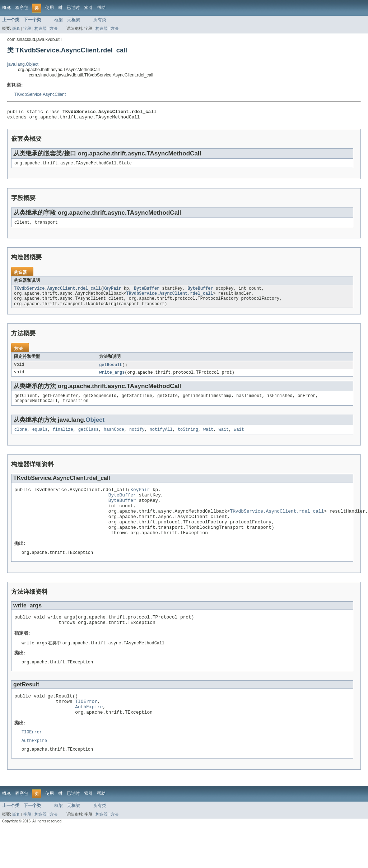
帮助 (101, 8)
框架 (59, 20)
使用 (50, 8)
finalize (63, 438)
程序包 (22, 8)
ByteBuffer (147, 293)
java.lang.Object (23, 64)
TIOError (86, 726)
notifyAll (161, 438)
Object (95, 428)
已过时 (73, 8)
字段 (27, 28)
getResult (111, 371)
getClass (88, 438)
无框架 (74, 20)
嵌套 (16, 28)
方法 (53, 28)
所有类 (100, 20)
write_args (112, 379)
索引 (88, 8)
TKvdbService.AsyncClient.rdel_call (57, 293)
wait (208, 438)
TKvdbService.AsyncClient (40, 94)
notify (137, 438)
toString (188, 438)
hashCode (114, 438)
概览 (6, 8)
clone (21, 438)
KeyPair (112, 293)
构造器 (40, 28)
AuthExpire (89, 732)
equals (40, 438)
